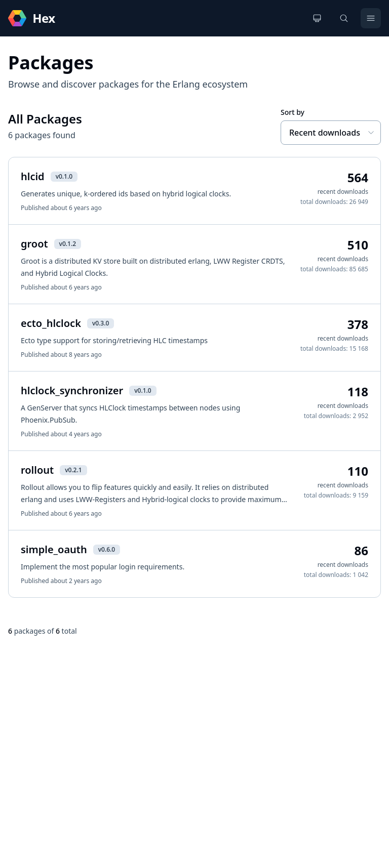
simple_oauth (54, 549)
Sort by (293, 112)
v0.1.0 (64, 176)
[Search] (344, 18)
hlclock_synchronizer (72, 390)
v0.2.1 (73, 470)
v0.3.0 (101, 323)
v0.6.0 (107, 549)
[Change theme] (317, 18)
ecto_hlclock (51, 323)
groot (34, 244)
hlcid (33, 176)
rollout (37, 470)
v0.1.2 (68, 244)
